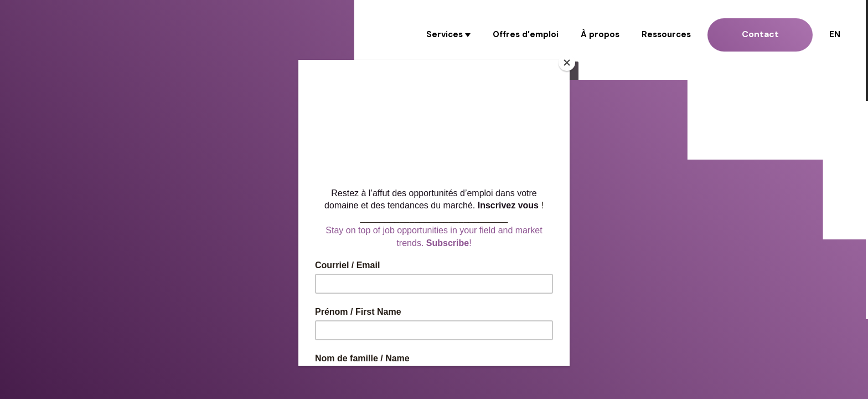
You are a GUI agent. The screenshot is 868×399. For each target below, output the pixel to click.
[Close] (567, 63)
